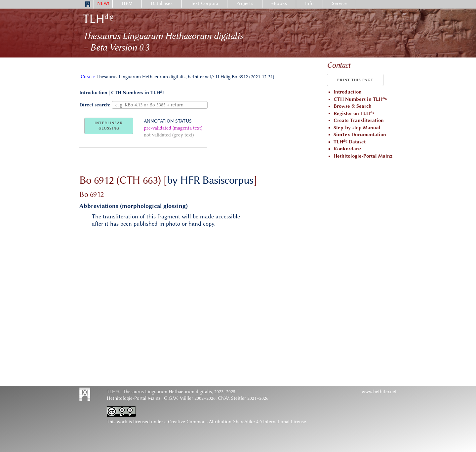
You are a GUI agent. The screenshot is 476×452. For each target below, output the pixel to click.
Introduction (93, 93)
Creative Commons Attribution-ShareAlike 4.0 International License (237, 422)
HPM (127, 3)
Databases (162, 3)
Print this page (355, 80)
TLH (98, 19)
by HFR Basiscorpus (210, 180)
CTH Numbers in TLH (138, 93)
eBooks (279, 3)
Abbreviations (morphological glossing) (134, 206)
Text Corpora (204, 3)
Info (309, 3)
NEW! (103, 3)
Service (339, 3)
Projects (245, 3)
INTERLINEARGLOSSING (109, 126)
